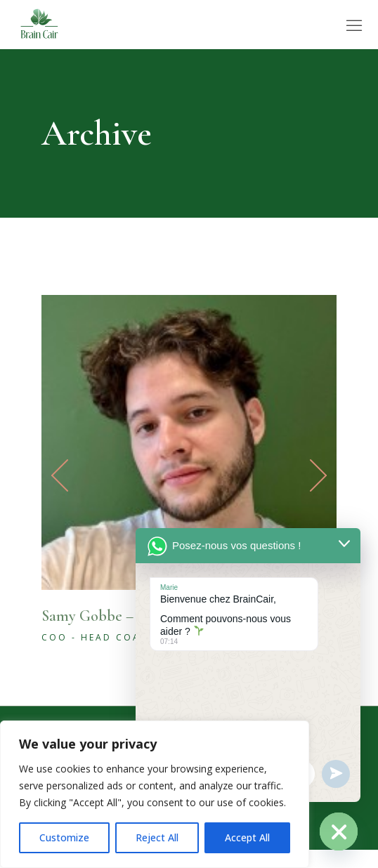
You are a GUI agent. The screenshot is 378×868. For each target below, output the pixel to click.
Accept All (247, 837)
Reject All (157, 837)
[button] (305, 475)
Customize (64, 837)
